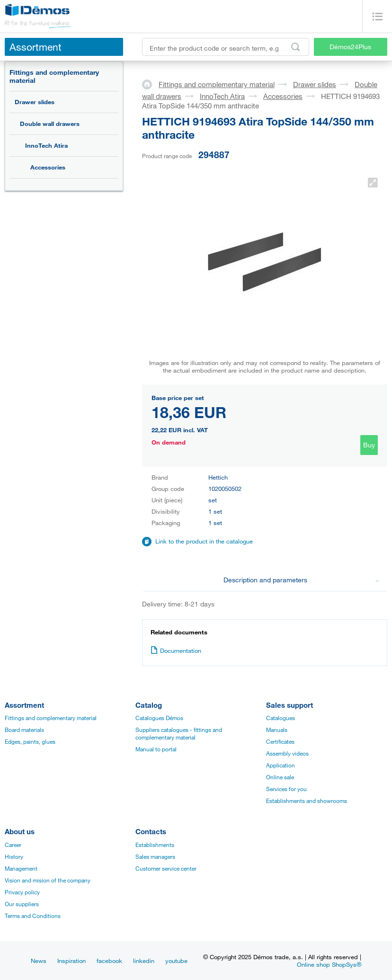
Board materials (24, 730)
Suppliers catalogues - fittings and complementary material (179, 733)
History (14, 856)
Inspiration (71, 961)
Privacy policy (22, 892)
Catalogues (281, 718)
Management (21, 868)
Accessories (48, 167)
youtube (176, 961)
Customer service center (166, 868)
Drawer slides (35, 102)
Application (281, 765)
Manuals (277, 730)
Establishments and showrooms (307, 801)
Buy (369, 445)
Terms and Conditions (33, 916)
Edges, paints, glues (30, 741)
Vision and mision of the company (48, 880)
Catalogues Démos (159, 718)
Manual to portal (156, 749)
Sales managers (155, 856)
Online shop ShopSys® (329, 964)
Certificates (280, 741)
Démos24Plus (350, 47)
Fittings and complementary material (54, 76)
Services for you (286, 789)
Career (13, 845)
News (39, 961)
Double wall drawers (50, 124)
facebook (109, 961)
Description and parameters (302, 580)
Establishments (155, 845)
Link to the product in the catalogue (204, 541)
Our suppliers (22, 904)
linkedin (144, 961)
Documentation (176, 650)
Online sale (280, 777)
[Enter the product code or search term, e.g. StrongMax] (226, 47)
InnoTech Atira (46, 145)
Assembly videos (287, 753)
